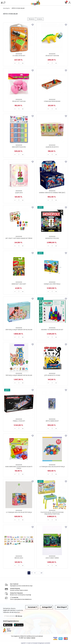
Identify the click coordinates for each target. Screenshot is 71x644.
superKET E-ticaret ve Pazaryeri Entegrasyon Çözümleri (36, 643)
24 (41, 573)
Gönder (19, 616)
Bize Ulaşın (61, 607)
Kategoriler (47, 607)
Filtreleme (32, 19)
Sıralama (40, 19)
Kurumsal (32, 607)
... (38, 573)
